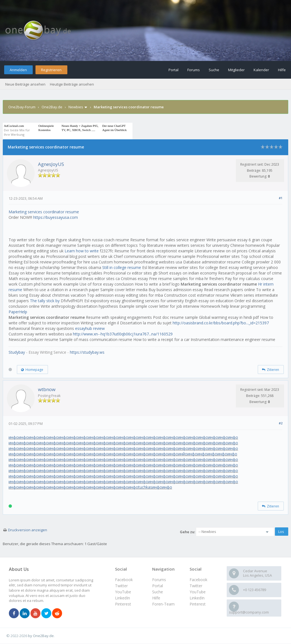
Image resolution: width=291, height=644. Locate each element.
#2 (281, 423)
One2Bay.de (52, 107)
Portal (173, 70)
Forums (194, 70)
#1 (281, 198)
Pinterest (198, 604)
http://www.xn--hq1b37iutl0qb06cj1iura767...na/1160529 (123, 334)
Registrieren (51, 70)
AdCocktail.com (14, 126)
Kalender (261, 70)
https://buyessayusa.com (56, 217)
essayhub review (90, 328)
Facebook (198, 580)
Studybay (17, 352)
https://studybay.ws (87, 352)
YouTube (198, 592)
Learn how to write (82, 251)
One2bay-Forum (22, 107)
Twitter (196, 586)
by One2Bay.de (41, 636)
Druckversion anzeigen (28, 530)
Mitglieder (236, 70)
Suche (214, 70)
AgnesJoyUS (51, 164)
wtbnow (47, 389)
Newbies (76, 107)
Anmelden (18, 70)
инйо (183, 454)
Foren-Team (163, 604)
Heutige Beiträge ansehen (72, 84)
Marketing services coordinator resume (44, 212)
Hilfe (282, 70)
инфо (14, 437)
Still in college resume (122, 267)
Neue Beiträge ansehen (25, 84)
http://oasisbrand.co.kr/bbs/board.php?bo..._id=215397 (221, 323)
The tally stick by (45, 301)
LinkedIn (197, 598)
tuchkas (145, 487)
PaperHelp (18, 312)
